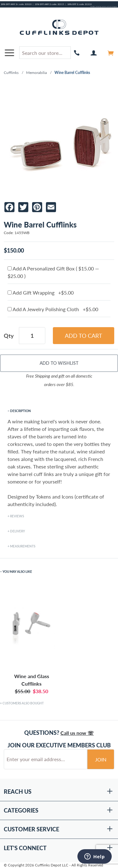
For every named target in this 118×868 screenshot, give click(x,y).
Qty (9, 336)
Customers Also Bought (23, 703)
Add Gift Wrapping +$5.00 (41, 293)
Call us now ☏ (77, 733)
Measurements (23, 546)
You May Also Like (17, 572)
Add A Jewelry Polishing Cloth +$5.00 (53, 309)
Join (101, 759)
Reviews (17, 516)
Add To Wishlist (59, 363)
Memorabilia (37, 73)
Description (20, 411)
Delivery (17, 531)
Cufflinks (11, 73)
